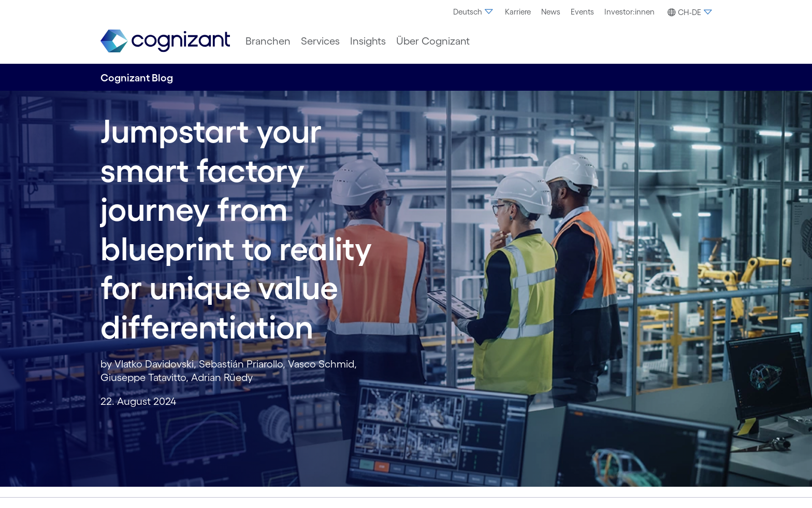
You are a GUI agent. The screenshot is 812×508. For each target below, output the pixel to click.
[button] (688, 12)
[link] (165, 41)
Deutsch (474, 12)
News (551, 12)
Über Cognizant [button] (433, 41)
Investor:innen (629, 12)
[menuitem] (474, 12)
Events (582, 12)
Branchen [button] (268, 41)
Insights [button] (368, 41)
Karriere (518, 12)
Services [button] (320, 41)
